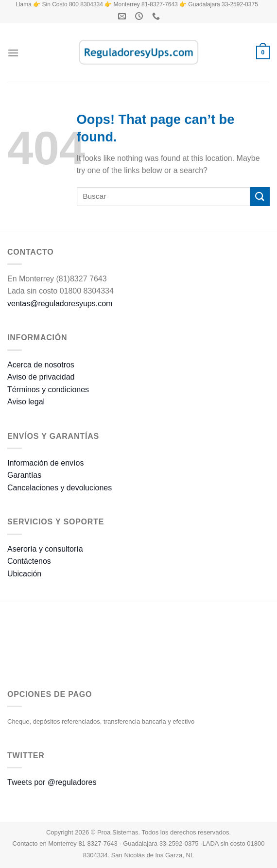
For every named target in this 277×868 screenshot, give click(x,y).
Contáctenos (29, 561)
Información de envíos (45, 463)
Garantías (24, 475)
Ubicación (24, 574)
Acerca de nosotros (41, 365)
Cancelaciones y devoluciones (60, 488)
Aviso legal (26, 402)
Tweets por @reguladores (52, 782)
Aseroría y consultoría (45, 549)
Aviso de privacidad (41, 377)
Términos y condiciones (48, 390)
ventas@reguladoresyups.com (60, 304)
